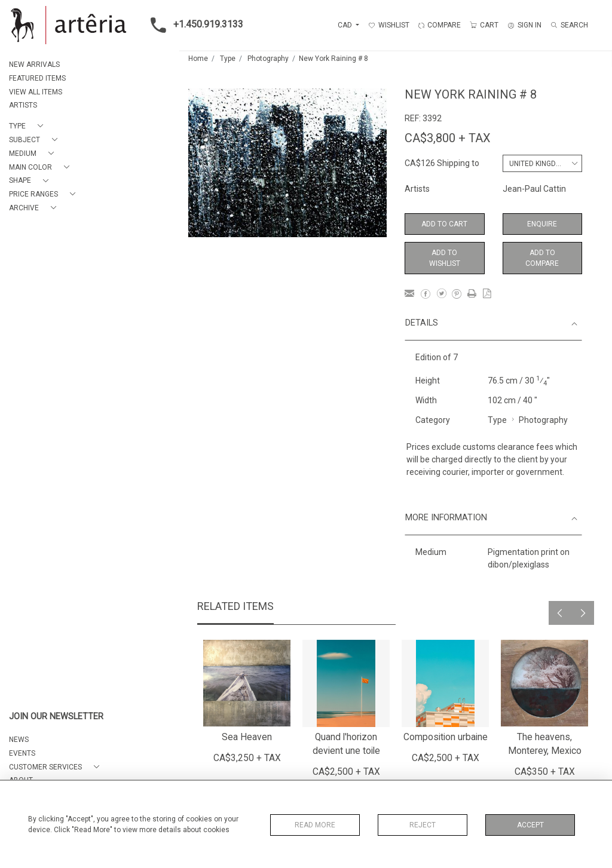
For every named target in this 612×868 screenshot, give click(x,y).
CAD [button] (346, 25)
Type (228, 59)
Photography (268, 59)
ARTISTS (23, 105)
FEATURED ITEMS (37, 78)
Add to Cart (444, 224)
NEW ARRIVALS (34, 65)
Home (198, 59)
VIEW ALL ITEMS (36, 92)
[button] (28, 126)
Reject (423, 825)
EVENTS (22, 753)
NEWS (19, 740)
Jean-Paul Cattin (534, 189)
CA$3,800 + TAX (448, 138)
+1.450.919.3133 (193, 25)
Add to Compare (542, 258)
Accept (530, 825)
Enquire (542, 224)
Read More (315, 825)
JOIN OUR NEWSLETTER (56, 717)
